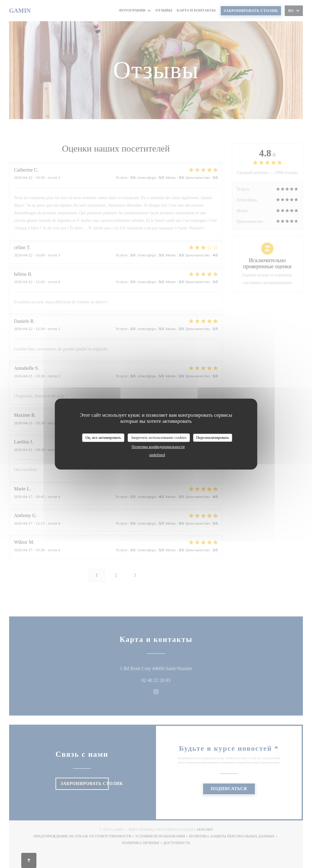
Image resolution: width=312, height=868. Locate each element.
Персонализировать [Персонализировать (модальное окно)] (212, 437)
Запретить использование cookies (159, 437)
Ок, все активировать (103, 437)
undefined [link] (157, 455)
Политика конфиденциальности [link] (158, 447)
